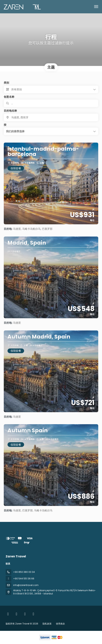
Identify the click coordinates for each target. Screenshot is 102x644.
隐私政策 (47, 624)
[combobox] (51, 117)
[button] (51, 131)
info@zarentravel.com (26, 585)
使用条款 (60, 624)
